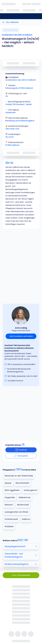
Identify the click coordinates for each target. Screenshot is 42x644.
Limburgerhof (31, 490)
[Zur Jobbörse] (11, 22)
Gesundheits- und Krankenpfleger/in (21, 555)
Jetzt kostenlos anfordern (21, 336)
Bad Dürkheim (23, 483)
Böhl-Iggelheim (12, 490)
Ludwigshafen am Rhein (17, 512)
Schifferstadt (11, 519)
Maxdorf (9, 505)
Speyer (8, 483)
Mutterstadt (23, 505)
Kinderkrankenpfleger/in (21, 564)
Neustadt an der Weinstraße (19, 476)
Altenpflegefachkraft (21, 546)
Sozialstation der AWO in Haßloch (17, 35)
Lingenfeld (10, 497)
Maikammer (25, 497)
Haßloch (26, 519)
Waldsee (9, 526)
